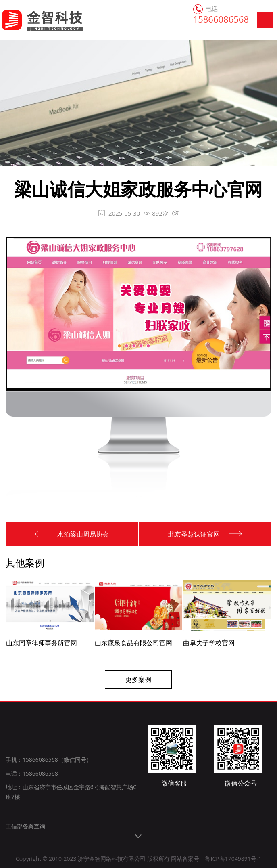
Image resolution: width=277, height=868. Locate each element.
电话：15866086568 (32, 773)
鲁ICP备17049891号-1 (233, 859)
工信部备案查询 (25, 826)
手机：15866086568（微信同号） (49, 760)
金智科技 (33, 20)
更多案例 (138, 679)
